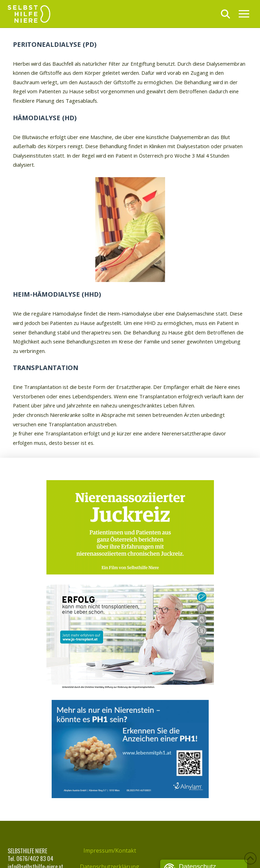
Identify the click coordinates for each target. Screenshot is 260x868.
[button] (225, 14)
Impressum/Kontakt (110, 851)
